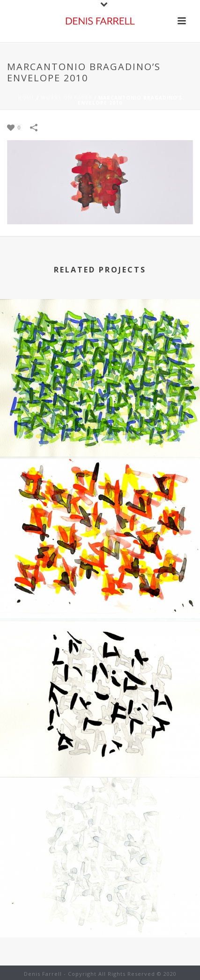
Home (26, 98)
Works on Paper (67, 98)
